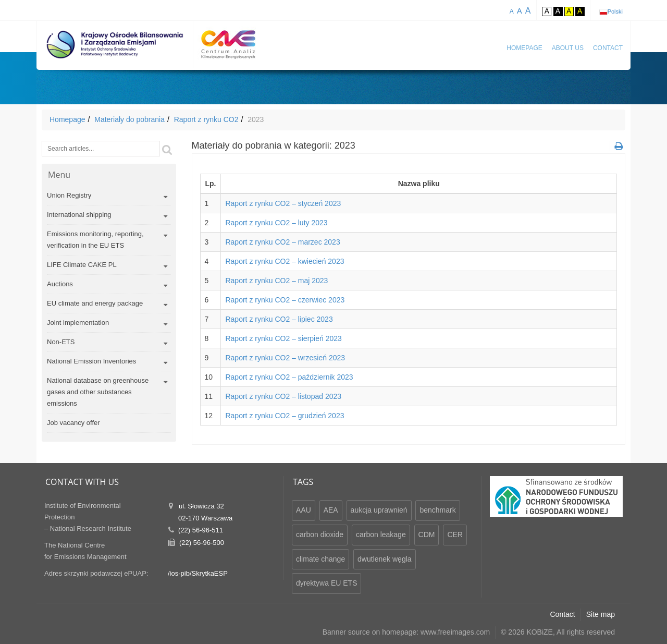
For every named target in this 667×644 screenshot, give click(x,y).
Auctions (60, 284)
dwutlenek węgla (385, 559)
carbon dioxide (320, 534)
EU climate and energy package (95, 303)
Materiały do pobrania (129, 119)
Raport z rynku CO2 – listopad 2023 (283, 396)
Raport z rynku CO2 (206, 119)
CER (455, 534)
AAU (304, 510)
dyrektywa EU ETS (326, 583)
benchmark (437, 510)
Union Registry (69, 195)
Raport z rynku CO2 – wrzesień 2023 (285, 358)
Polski (615, 11)
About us (568, 48)
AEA (331, 510)
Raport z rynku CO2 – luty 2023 (276, 223)
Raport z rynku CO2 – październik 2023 (289, 377)
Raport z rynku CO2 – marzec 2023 (282, 242)
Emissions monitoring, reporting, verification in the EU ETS (95, 240)
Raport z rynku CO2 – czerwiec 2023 (285, 300)
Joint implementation (78, 323)
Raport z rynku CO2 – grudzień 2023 (285, 416)
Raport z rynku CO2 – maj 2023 (276, 281)
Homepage (524, 48)
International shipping (79, 215)
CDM (427, 534)
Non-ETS (61, 342)
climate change (320, 559)
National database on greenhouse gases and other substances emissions (98, 392)
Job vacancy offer (73, 423)
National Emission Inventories (91, 361)
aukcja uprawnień (379, 510)
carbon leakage (381, 534)
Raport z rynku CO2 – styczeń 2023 (283, 203)
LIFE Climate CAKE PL (82, 265)
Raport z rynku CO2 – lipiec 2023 (279, 319)
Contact (608, 48)
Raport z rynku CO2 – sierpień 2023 (283, 338)
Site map (601, 614)
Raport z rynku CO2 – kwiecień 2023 (285, 261)
